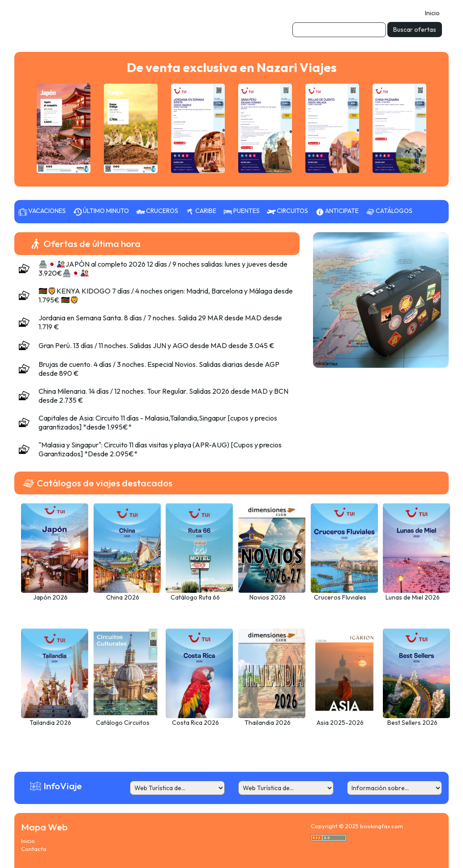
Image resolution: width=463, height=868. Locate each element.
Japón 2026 (50, 597)
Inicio (432, 13)
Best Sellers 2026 (412, 723)
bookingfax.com (382, 826)
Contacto (34, 849)
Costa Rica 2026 (195, 723)
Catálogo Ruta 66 (195, 597)
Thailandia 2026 (268, 723)
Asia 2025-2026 (340, 723)
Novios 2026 (268, 597)
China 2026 (123, 597)
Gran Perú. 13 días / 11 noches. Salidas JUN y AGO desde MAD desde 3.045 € (156, 345)
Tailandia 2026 (50, 723)
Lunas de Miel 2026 (413, 597)
